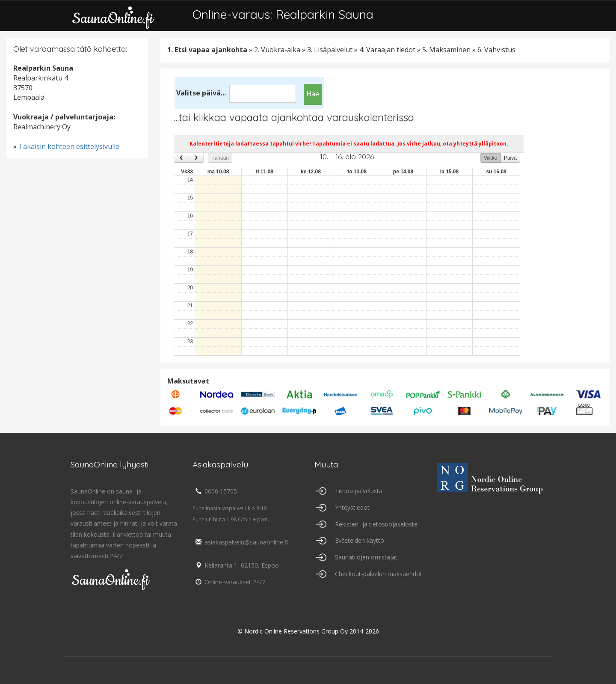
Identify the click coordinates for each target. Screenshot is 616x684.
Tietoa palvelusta (359, 491)
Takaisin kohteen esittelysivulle (69, 146)
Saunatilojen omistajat (366, 557)
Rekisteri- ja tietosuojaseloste (376, 524)
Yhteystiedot (352, 507)
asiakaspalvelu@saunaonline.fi (240, 542)
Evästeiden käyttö (360, 540)
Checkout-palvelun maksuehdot (379, 574)
